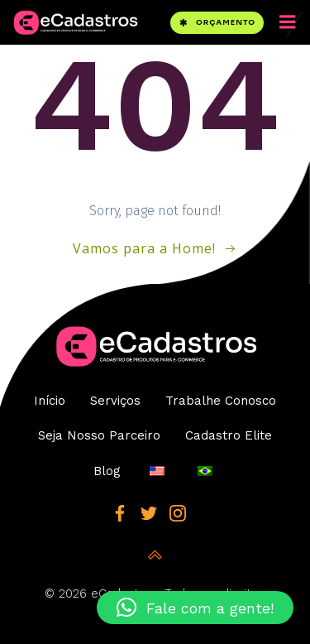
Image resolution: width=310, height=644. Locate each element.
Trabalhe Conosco (221, 401)
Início (50, 401)
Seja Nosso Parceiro (99, 435)
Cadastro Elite (229, 435)
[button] (195, 608)
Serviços (115, 401)
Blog (107, 471)
